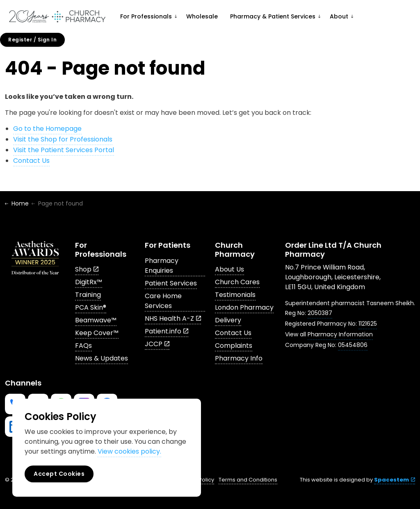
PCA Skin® (91, 307)
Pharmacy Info (239, 358)
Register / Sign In (32, 40)
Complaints (234, 346)
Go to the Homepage (47, 129)
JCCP (157, 344)
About (339, 16)
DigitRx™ (89, 282)
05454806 (353, 345)
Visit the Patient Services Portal (64, 150)
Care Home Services (163, 301)
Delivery (228, 320)
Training (88, 295)
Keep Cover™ (97, 333)
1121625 (368, 324)
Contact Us (31, 161)
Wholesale (202, 16)
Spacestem (395, 480)
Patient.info (167, 331)
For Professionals (146, 16)
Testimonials (235, 295)
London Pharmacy (244, 307)
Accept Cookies (59, 474)
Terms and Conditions (248, 480)
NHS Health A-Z (173, 318)
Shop (87, 269)
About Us (229, 269)
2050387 (320, 313)
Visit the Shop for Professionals (63, 139)
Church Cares (237, 282)
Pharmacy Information (340, 334)
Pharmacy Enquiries (162, 266)
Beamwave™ (96, 320)
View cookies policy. (129, 451)
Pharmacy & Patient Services (273, 16)
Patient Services (171, 283)
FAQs (83, 346)
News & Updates (102, 358)
